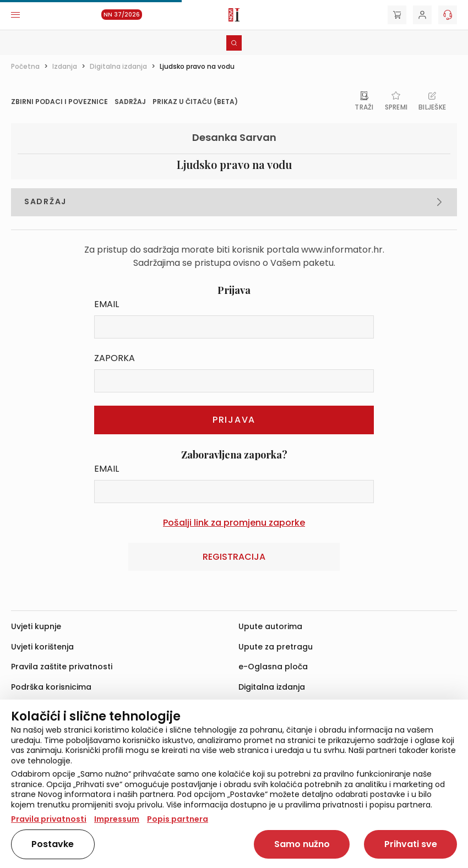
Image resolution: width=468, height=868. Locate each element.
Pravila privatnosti (49, 819)
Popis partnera (178, 819)
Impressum (117, 819)
